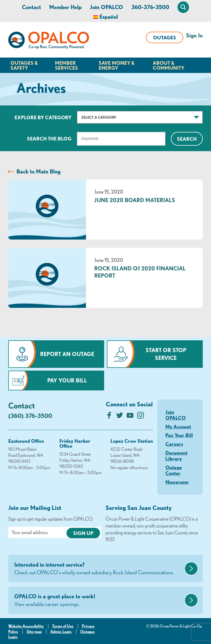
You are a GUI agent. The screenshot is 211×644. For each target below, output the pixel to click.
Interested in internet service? (99, 569)
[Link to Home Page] (49, 41)
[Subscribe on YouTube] (130, 417)
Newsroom (177, 482)
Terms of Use (63, 626)
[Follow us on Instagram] (141, 417)
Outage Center (174, 470)
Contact (31, 7)
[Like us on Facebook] (109, 417)
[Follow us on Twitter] (120, 417)
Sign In (194, 35)
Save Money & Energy (117, 65)
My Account (178, 426)
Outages (165, 37)
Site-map (34, 632)
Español (109, 17)
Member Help (65, 7)
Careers (174, 444)
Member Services (66, 65)
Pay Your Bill (67, 380)
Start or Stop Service (166, 354)
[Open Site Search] (183, 7)
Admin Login (61, 632)
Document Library (176, 456)
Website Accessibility (26, 626)
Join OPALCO (106, 7)
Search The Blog (49, 138)
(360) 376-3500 (30, 416)
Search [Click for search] (187, 139)
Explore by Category (43, 117)
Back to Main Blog (38, 171)
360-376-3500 (150, 7)
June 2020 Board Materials (135, 200)
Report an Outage (67, 354)
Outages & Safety (24, 65)
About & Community (169, 65)
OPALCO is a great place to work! (99, 600)
